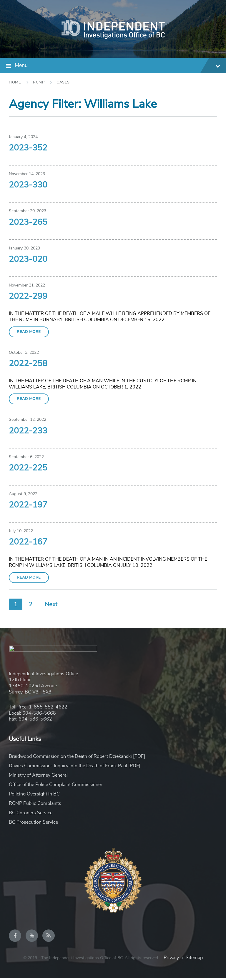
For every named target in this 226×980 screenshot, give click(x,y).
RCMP (39, 82)
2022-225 (28, 468)
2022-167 (28, 542)
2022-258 (28, 364)
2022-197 (28, 505)
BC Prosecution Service (33, 824)
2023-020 (28, 259)
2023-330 (28, 185)
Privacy (171, 959)
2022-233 (28, 431)
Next (51, 604)
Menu (117, 66)
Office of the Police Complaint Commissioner (56, 786)
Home (15, 82)
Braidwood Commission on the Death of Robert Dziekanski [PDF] (77, 758)
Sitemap (194, 959)
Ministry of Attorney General (38, 777)
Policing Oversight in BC (34, 796)
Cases (63, 82)
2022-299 (28, 296)
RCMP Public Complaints (35, 805)
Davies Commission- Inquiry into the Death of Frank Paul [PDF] (75, 768)
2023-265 (28, 222)
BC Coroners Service (31, 815)
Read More (29, 332)
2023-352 (28, 148)
